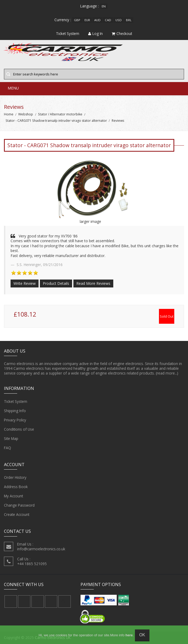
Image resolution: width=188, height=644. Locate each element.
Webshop (26, 114)
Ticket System (16, 402)
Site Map (11, 439)
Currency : (63, 20)
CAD (108, 20)
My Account (13, 496)
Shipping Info (15, 411)
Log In (95, 33)
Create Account (17, 515)
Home (9, 114)
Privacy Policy (15, 420)
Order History (15, 478)
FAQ (8, 448)
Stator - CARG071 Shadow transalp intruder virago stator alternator (56, 121)
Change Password (19, 505)
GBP (77, 20)
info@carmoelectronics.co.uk (41, 549)
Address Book (16, 487)
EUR (87, 20)
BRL (129, 20)
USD (119, 20)
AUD (97, 20)
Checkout (122, 33)
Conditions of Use (19, 429)
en (104, 6)
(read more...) (167, 373)
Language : (90, 6)
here (129, 635)
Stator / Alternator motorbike (60, 114)
